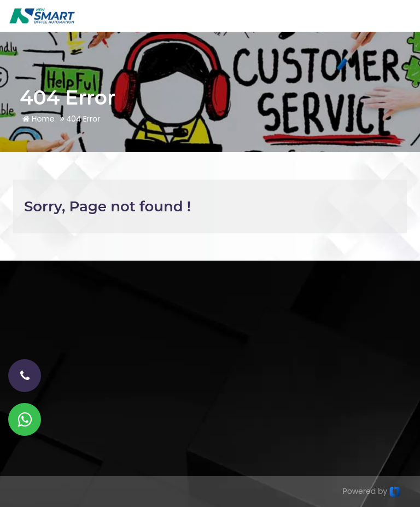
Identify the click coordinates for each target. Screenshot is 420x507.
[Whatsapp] (25, 419)
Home (39, 119)
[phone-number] (25, 376)
